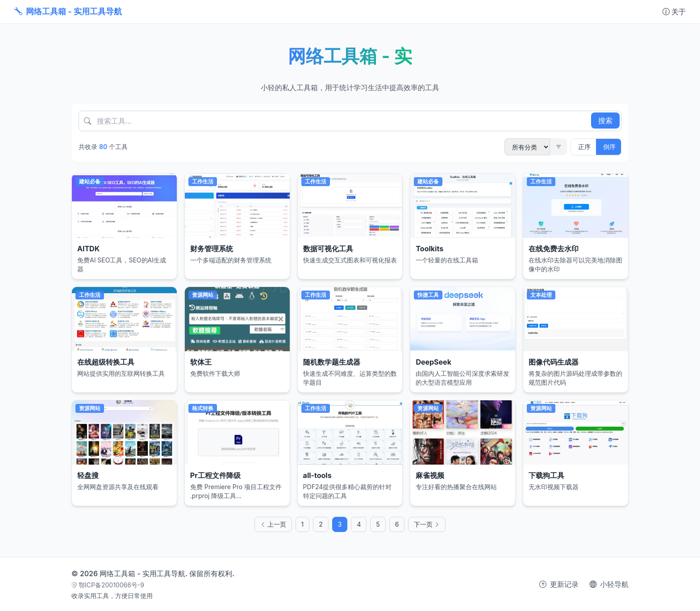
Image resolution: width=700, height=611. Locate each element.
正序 (584, 147)
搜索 (605, 121)
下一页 (427, 529)
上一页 (273, 529)
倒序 (609, 147)
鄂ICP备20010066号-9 (108, 585)
